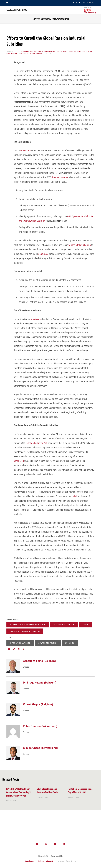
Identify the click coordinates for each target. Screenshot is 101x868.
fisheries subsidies (60, 177)
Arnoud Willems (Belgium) (31, 51)
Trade (85, 625)
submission (26, 151)
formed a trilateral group (80, 245)
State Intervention (48, 643)
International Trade (64, 625)
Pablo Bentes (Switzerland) (40, 726)
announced (43, 254)
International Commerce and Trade (28, 625)
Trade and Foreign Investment (25, 631)
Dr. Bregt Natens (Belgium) (52, 51)
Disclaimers (29, 861)
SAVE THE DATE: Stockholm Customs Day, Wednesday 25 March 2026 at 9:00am (19, 792)
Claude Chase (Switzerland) (32, 54)
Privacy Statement (46, 861)
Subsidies (70, 643)
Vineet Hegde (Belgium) (72, 51)
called (74, 496)
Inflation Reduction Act (36, 443)
